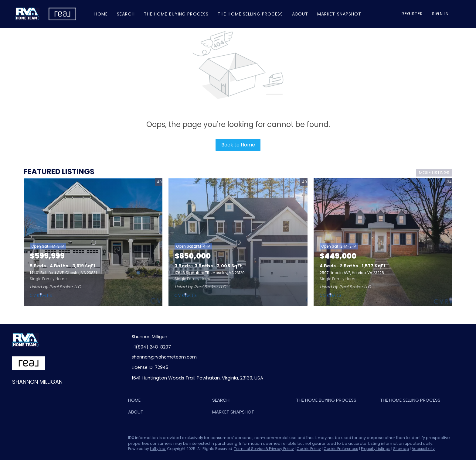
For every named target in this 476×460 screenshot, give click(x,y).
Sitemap (401, 449)
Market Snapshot (339, 14)
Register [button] (412, 14)
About (300, 14)
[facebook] (17, 439)
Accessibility (423, 449)
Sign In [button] (440, 14)
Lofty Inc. (158, 449)
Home (101, 14)
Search (126, 14)
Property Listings (376, 449)
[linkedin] (29, 439)
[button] (136, 401)
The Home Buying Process (176, 14)
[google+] (77, 439)
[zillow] (41, 439)
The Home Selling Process (250, 14)
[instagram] (53, 439)
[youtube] (65, 439)
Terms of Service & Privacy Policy (264, 449)
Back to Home (238, 145)
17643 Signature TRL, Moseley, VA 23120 (210, 273)
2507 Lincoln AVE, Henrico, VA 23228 (352, 273)
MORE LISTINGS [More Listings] (434, 173)
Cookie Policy (309, 449)
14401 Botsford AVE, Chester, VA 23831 (63, 273)
